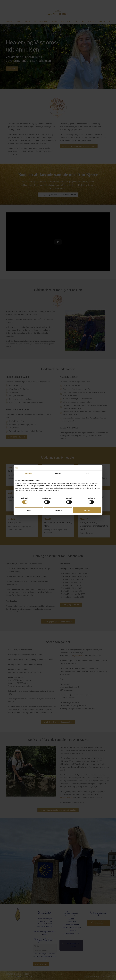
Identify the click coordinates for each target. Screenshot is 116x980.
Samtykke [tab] (28, 473)
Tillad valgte (58, 510)
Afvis (29, 510)
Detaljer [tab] (58, 473)
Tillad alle (87, 510)
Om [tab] (88, 473)
